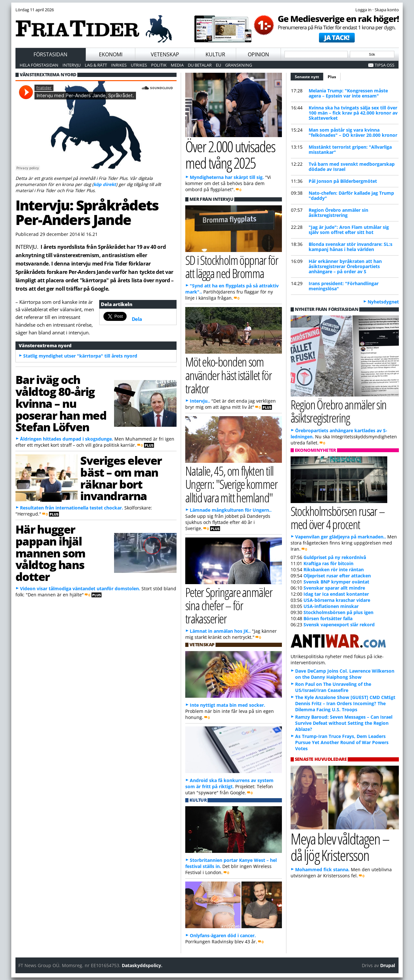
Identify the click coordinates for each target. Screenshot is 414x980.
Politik (159, 65)
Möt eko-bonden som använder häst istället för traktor (229, 375)
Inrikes (119, 65)
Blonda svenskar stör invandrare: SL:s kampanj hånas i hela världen (351, 247)
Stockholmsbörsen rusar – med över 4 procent (338, 518)
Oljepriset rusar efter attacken (337, 576)
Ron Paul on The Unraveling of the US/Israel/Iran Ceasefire (333, 687)
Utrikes (139, 65)
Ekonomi (111, 54)
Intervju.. (200, 401)
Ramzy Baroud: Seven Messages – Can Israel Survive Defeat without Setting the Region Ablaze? (344, 723)
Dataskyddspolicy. (142, 965)
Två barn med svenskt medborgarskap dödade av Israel (352, 167)
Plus (332, 77)
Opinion (258, 54)
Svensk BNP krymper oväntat (336, 582)
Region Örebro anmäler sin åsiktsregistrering (338, 213)
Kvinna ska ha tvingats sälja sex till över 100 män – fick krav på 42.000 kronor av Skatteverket (353, 113)
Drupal (388, 965)
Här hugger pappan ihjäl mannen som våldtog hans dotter (51, 553)
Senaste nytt (309, 76)
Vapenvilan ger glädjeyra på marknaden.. (341, 537)
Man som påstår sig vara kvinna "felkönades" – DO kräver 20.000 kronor (353, 132)
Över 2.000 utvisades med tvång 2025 (230, 154)
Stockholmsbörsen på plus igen (338, 612)
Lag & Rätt (96, 65)
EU (218, 65)
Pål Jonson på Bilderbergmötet (343, 181)
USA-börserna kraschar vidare (337, 600)
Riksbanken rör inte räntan (334, 569)
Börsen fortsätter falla (328, 618)
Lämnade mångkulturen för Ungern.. (231, 510)
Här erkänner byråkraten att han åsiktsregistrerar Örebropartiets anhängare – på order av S (345, 266)
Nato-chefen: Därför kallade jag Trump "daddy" (351, 196)
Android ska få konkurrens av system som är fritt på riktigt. (229, 783)
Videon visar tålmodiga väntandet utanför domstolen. (80, 588)
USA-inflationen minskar (331, 606)
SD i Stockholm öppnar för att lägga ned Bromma (232, 266)
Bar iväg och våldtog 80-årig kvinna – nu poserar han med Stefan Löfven (61, 403)
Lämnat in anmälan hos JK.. (220, 631)
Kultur (215, 54)
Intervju (72, 65)
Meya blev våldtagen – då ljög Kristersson (340, 847)
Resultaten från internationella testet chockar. (72, 508)
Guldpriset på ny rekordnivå (335, 557)
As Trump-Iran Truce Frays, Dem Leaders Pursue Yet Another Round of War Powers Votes (342, 742)
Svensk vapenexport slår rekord (339, 625)
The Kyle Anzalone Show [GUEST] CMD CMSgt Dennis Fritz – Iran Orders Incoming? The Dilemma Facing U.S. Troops (345, 703)
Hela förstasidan (39, 65)
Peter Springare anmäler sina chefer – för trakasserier (229, 605)
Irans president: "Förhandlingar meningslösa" (344, 286)
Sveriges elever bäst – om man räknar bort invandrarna (121, 478)
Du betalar (200, 65)
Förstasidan (50, 54)
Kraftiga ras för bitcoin (328, 563)
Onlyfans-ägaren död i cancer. (223, 935)
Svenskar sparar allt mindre (334, 588)
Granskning (239, 65)
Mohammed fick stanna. (322, 869)
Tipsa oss (385, 65)
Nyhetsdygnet (383, 302)
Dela (137, 319)
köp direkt (105, 184)
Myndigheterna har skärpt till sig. (227, 177)
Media (177, 65)
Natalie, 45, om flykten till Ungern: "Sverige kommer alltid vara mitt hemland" (231, 484)
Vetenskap (165, 54)
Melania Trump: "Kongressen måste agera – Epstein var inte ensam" (348, 93)
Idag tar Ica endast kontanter (336, 594)
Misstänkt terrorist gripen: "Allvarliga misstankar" (350, 149)
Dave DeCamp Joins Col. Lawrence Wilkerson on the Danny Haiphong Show (345, 674)
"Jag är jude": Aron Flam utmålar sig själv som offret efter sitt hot (349, 230)
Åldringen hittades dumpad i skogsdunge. (67, 439)
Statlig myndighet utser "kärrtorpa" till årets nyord (80, 356)
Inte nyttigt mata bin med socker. (227, 705)
